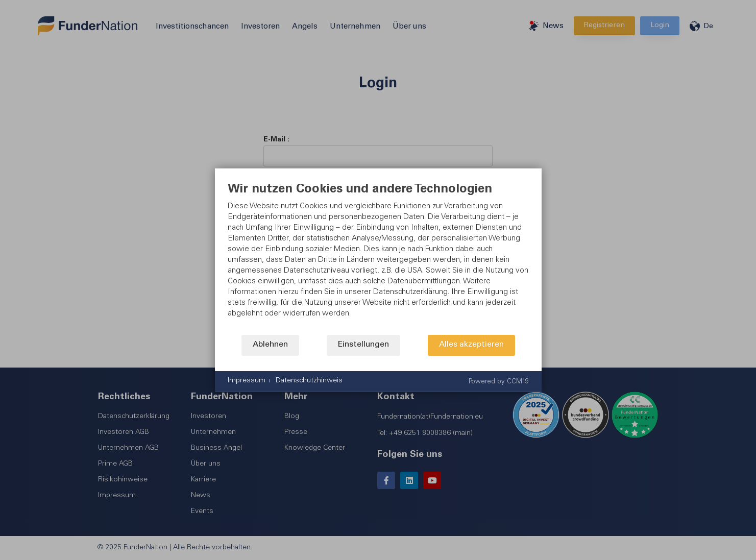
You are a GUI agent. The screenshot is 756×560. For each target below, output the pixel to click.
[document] (378, 259)
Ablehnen (270, 345)
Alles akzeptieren (471, 345)
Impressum (247, 381)
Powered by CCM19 (499, 382)
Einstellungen (363, 345)
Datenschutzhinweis (309, 381)
